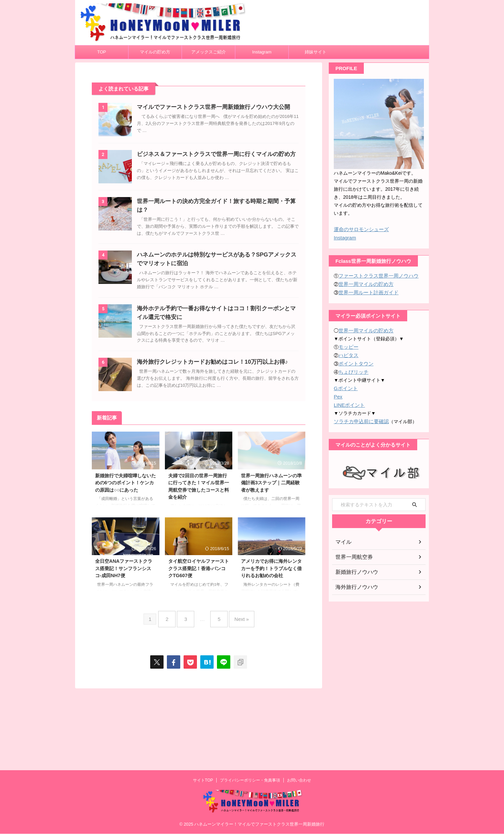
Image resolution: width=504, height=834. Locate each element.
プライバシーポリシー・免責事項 (250, 781)
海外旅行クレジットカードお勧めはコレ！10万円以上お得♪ (225, 426)
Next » (236, 697)
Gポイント (345, 385)
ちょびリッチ (352, 369)
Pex (338, 393)
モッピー (348, 345)
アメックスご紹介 (209, 52)
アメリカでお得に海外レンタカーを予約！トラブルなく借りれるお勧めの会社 (271, 649)
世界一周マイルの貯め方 (364, 283)
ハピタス (348, 353)
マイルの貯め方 (155, 52)
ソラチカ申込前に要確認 (359, 417)
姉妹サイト (316, 52)
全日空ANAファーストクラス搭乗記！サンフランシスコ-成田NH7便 (124, 649)
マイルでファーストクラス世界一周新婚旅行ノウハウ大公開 (226, 107)
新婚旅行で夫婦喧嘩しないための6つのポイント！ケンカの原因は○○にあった (125, 563)
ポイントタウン (355, 361)
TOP (102, 52)
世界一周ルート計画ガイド (366, 291)
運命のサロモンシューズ (359, 229)
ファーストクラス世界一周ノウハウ (376, 275)
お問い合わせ (299, 781)
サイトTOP (203, 781)
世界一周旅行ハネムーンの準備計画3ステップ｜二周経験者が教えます (271, 563)
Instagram (262, 52)
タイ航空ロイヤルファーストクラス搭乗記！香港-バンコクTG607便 (199, 649)
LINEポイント (348, 401)
